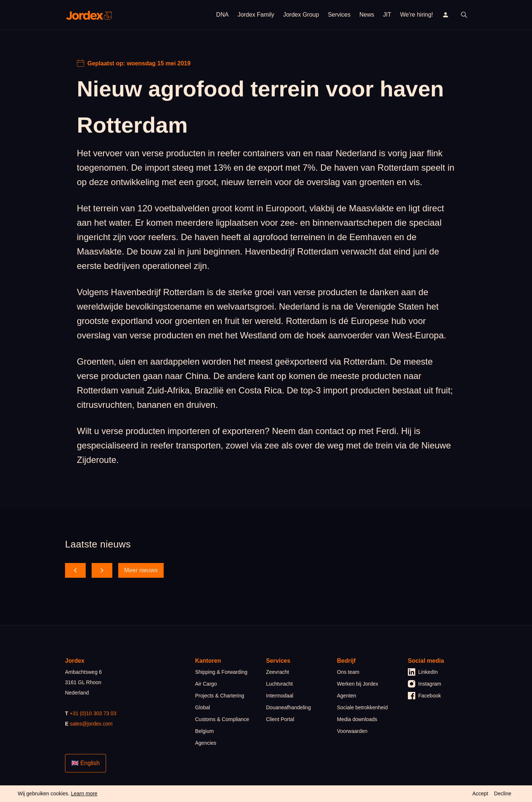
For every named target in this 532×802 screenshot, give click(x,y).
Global (202, 707)
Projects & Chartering (220, 696)
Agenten (347, 696)
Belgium (204, 731)
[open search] (464, 15)
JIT (387, 15)
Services (339, 15)
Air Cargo (206, 684)
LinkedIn (423, 672)
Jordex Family (256, 15)
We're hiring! (417, 15)
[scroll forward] (102, 570)
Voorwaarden (352, 731)
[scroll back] (75, 570)
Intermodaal (280, 696)
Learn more (84, 794)
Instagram (424, 684)
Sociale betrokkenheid (362, 707)
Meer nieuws (141, 570)
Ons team (348, 672)
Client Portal (280, 719)
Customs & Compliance (222, 719)
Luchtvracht (279, 684)
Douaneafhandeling (288, 707)
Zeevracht (277, 672)
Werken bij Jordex (358, 684)
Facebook (424, 696)
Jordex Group (301, 15)
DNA (222, 15)
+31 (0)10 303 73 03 (93, 713)
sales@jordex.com (91, 724)
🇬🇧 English (86, 763)
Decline (503, 794)
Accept (480, 794)
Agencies (206, 743)
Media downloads (357, 719)
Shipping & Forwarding (221, 672)
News (367, 15)
